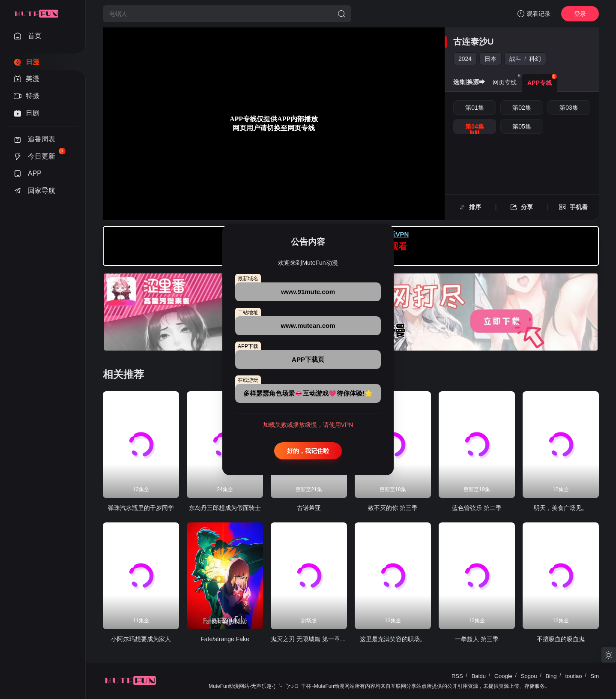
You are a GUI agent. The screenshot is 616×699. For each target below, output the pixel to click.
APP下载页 (308, 359)
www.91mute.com (308, 292)
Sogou (529, 676)
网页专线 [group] (507, 80)
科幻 (535, 59)
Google (503, 676)
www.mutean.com (308, 325)
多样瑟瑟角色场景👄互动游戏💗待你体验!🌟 (308, 393)
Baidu (479, 676)
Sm (595, 676)
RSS (457, 676)
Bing (551, 676)
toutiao (573, 676)
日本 (490, 59)
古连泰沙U (473, 42)
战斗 (515, 59)
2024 (465, 59)
